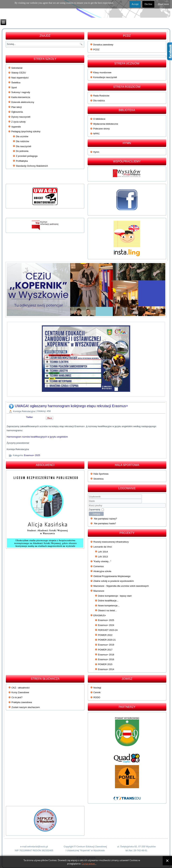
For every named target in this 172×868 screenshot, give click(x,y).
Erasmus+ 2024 (106, 625)
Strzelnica (98, 479)
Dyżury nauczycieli (21, 117)
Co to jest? (17, 697)
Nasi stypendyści (20, 78)
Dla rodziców (22, 141)
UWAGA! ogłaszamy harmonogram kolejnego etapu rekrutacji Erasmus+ (71, 406)
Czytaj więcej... (89, 864)
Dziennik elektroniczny (23, 102)
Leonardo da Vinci (103, 547)
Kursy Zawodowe (20, 692)
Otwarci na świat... (107, 610)
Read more (164, 4)
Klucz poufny (89, 503)
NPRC (97, 134)
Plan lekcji (17, 107)
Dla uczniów (22, 136)
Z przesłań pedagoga (27, 156)
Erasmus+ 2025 (32, 455)
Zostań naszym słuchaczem (26, 707)
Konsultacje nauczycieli (105, 77)
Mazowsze (99, 591)
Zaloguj (96, 514)
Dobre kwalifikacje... (108, 601)
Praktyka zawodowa (22, 702)
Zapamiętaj (94, 509)
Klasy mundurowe (102, 72)
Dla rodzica (99, 101)
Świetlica (16, 83)
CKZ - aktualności (21, 688)
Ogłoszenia (17, 112)
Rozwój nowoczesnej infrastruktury (111, 542)
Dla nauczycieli (24, 146)
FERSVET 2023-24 (108, 630)
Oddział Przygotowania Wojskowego (112, 576)
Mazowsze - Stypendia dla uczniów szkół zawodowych (121, 586)
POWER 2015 (105, 664)
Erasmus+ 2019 (106, 645)
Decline (148, 4)
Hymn (96, 152)
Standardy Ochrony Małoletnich (32, 166)
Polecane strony (101, 129)
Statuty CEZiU (19, 73)
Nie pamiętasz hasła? (105, 523)
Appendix (16, 127)
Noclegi (97, 688)
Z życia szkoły (18, 122)
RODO (97, 697)
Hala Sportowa (101, 474)
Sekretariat (17, 68)
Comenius (99, 566)
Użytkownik (89, 499)
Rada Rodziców (101, 96)
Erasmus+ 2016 (106, 659)
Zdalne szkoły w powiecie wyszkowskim (114, 581)
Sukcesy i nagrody (21, 92)
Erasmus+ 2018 (106, 655)
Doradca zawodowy (103, 45)
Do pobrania (22, 151)
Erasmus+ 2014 (106, 669)
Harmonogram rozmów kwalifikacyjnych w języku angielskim (37, 437)
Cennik (97, 692)
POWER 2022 (105, 635)
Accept (135, 4)
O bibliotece (99, 119)
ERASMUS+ (100, 615)
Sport (14, 87)
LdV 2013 (103, 557)
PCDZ (96, 50)
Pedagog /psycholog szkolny (26, 131)
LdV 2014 (103, 552)
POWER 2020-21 (107, 640)
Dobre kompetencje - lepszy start (115, 596)
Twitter (29, 417)
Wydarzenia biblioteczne (106, 124)
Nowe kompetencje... (109, 606)
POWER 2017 (105, 650)
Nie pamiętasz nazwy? (105, 519)
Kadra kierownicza (21, 97)
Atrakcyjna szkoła (102, 571)
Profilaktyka (22, 161)
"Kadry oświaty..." (102, 561)
